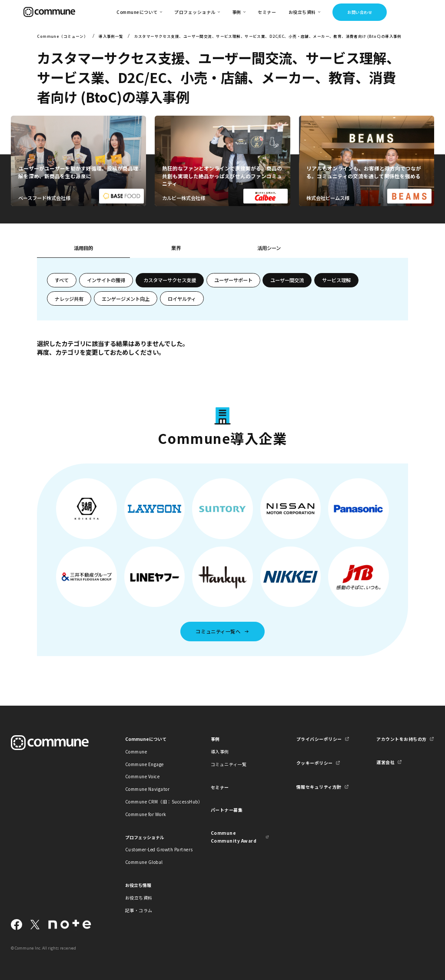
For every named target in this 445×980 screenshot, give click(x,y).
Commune (136, 752)
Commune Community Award (234, 837)
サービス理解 (336, 280)
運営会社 (385, 762)
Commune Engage (144, 764)
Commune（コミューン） (62, 36)
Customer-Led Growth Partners (154, 849)
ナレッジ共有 (69, 299)
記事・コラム (139, 910)
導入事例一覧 (111, 36)
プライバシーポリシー (319, 739)
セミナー (267, 12)
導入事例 (220, 752)
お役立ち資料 (139, 898)
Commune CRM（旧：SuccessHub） (154, 802)
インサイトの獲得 (106, 280)
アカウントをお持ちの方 (401, 739)
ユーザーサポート (233, 280)
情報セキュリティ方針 (319, 787)
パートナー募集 (227, 810)
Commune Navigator (147, 789)
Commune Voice (142, 776)
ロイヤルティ (182, 299)
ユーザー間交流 (287, 280)
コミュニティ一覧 (229, 764)
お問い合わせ (360, 12)
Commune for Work (146, 814)
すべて (62, 280)
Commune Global (144, 862)
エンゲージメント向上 (126, 299)
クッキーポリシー (315, 763)
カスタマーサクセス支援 (170, 280)
